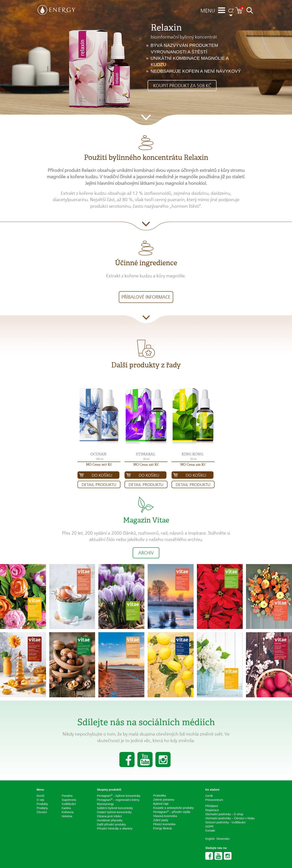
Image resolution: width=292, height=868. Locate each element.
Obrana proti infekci (109, 816)
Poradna (67, 796)
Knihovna (68, 812)
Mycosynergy (105, 804)
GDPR (209, 826)
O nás (40, 800)
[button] (99, 416)
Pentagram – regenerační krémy (118, 800)
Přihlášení (212, 806)
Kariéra (66, 808)
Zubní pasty (161, 820)
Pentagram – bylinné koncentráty (119, 796)
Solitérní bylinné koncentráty (115, 808)
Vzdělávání (69, 804)
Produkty (42, 804)
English (210, 839)
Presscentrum (214, 800)
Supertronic (69, 800)
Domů (40, 796)
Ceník (209, 796)
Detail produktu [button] (99, 485)
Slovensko (223, 839)
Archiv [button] (146, 553)
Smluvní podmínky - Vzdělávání (225, 822)
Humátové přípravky (110, 820)
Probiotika (159, 796)
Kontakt (210, 831)
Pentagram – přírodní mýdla (172, 812)
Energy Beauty (163, 828)
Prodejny (42, 808)
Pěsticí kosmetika (164, 824)
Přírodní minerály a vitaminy (115, 828)
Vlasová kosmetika (165, 816)
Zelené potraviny (164, 800)
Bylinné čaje (161, 804)
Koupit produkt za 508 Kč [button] (182, 86)
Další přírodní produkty (111, 824)
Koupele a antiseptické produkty (173, 808)
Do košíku (102, 475)
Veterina (67, 816)
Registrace (212, 810)
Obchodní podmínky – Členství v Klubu (230, 818)
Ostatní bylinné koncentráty (114, 812)
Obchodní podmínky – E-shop (224, 814)
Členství (42, 812)
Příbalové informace (146, 297)
